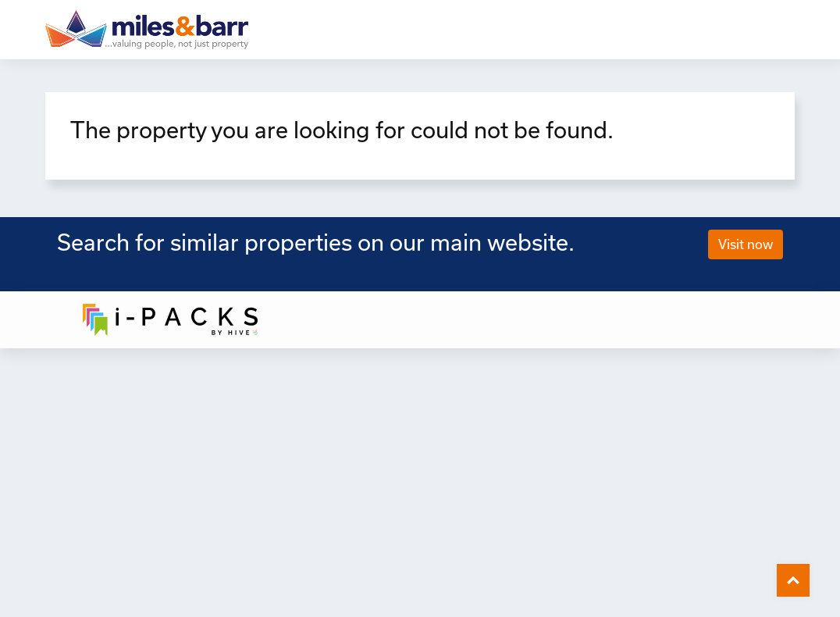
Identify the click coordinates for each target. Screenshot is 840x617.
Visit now (746, 244)
